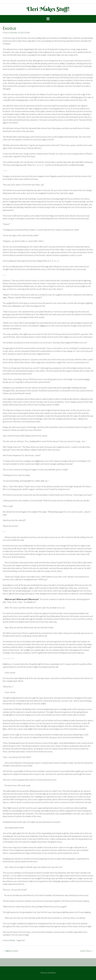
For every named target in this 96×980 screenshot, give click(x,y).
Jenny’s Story (87, 951)
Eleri (28, 33)
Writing (12, 940)
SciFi (23, 940)
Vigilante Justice (10, 951)
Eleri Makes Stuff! (48, 9)
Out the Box (52, 973)
